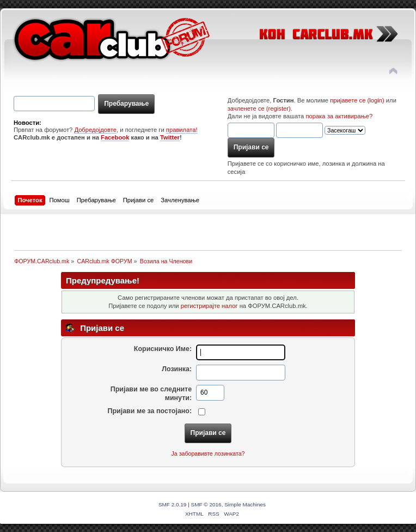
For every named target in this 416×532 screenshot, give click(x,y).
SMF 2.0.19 (173, 504)
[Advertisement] (148, 231)
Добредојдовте (95, 130)
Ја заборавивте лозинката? (208, 454)
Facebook (115, 137)
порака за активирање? (339, 116)
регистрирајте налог (209, 306)
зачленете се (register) (259, 108)
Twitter (170, 137)
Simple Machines (245, 504)
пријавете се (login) (357, 100)
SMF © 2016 (206, 504)
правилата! (182, 130)
